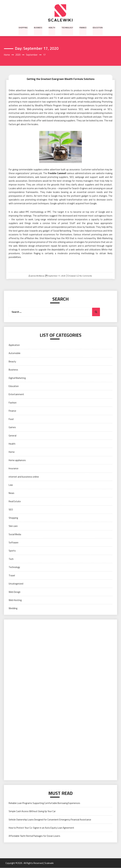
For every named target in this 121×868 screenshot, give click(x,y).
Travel (12, 575)
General (72, 276)
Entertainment (16, 394)
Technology (67, 27)
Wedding (13, 608)
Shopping (23, 27)
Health (52, 27)
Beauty (12, 361)
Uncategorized (16, 584)
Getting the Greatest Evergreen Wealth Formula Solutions (60, 79)
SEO (11, 510)
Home (12, 452)
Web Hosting (15, 600)
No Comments (86, 276)
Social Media (15, 534)
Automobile (15, 353)
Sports (12, 551)
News (11, 493)
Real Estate (15, 501)
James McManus (37, 276)
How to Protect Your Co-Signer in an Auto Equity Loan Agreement (41, 828)
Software (14, 542)
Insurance (14, 469)
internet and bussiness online (24, 477)
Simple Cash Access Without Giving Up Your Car (32, 811)
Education (97, 27)
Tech (11, 559)
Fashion (13, 403)
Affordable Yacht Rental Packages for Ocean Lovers (34, 836)
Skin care (13, 526)
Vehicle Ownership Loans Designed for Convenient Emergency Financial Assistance (50, 820)
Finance (83, 27)
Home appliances (17, 460)
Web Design (15, 592)
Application (14, 345)
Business (38, 27)
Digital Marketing (17, 378)
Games (12, 427)
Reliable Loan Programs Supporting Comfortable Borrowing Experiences (44, 803)
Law (11, 485)
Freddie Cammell (57, 173)
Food (11, 419)
